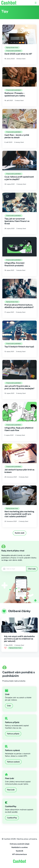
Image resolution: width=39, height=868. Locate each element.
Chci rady (32, 569)
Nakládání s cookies (20, 847)
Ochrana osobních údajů (20, 844)
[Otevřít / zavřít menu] (36, 3)
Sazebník (20, 851)
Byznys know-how (12, 48)
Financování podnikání (14, 51)
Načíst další (20, 533)
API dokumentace (19, 854)
